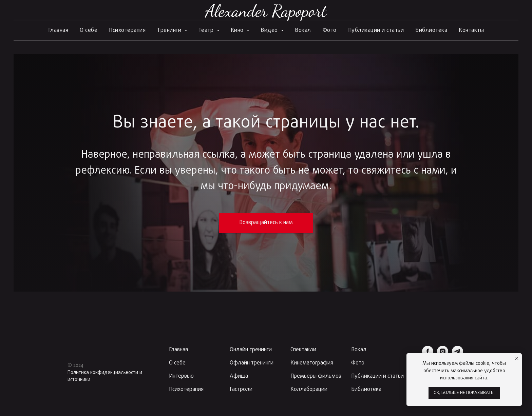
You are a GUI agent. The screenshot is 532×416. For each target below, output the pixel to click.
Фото (330, 31)
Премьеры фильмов (316, 376)
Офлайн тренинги (252, 363)
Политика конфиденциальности (103, 373)
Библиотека (431, 31)
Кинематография (312, 363)
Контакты (471, 31)
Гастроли (241, 390)
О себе (89, 31)
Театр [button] (207, 31)
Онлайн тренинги (251, 350)
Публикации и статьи (376, 31)
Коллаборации (309, 390)
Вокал (303, 31)
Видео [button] (270, 31)
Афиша (239, 376)
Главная (58, 31)
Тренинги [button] (170, 31)
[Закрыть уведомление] (517, 358)
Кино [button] (238, 31)
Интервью (181, 376)
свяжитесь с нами (403, 171)
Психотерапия (127, 31)
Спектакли (303, 350)
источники (79, 380)
